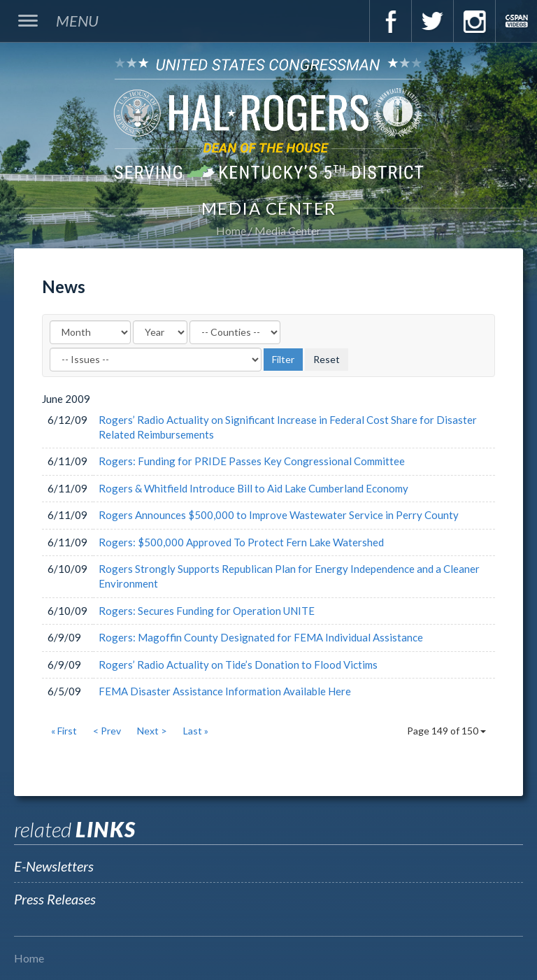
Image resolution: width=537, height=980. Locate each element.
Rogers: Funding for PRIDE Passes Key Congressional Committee (252, 461)
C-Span (516, 21)
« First (64, 731)
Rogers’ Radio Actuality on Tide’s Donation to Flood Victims (238, 665)
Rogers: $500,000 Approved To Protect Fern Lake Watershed (241, 542)
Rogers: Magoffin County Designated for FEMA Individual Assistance (261, 637)
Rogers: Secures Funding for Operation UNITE (207, 611)
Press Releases (55, 899)
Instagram (474, 21)
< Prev (107, 731)
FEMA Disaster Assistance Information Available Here (225, 691)
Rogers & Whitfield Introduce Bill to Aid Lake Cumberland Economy (253, 488)
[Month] (90, 332)
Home (231, 230)
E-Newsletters (54, 866)
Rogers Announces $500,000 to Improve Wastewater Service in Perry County (279, 515)
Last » (196, 731)
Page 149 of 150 (446, 731)
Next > (152, 731)
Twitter (432, 21)
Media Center (288, 230)
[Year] (160, 332)
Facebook (390, 21)
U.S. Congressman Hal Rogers (268, 118)
